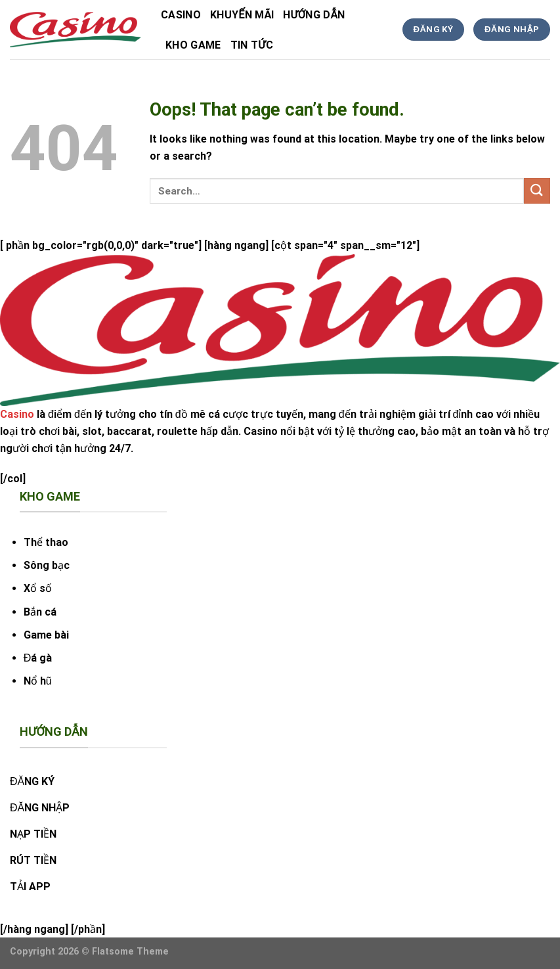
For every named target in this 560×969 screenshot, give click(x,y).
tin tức (252, 45)
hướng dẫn (314, 15)
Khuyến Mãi (242, 15)
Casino (181, 15)
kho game (193, 45)
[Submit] (537, 191)
